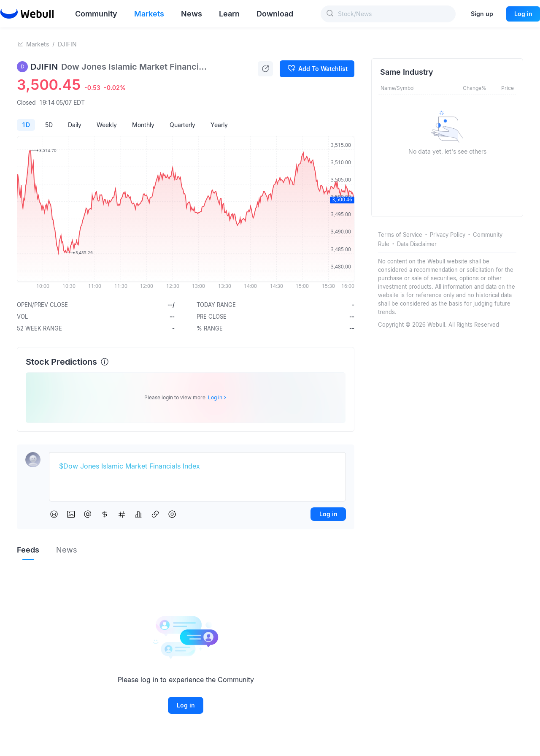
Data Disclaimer (417, 244)
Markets (38, 44)
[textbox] (197, 466)
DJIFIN (67, 44)
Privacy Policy (448, 235)
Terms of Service (400, 235)
